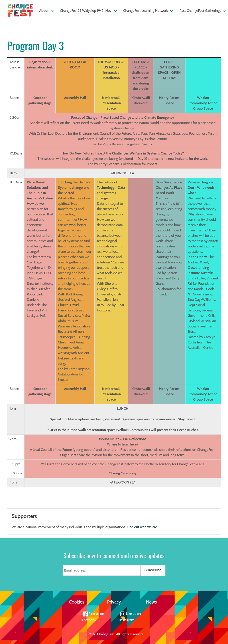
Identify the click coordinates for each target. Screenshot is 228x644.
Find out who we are (142, 527)
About (44, 11)
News (152, 602)
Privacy (114, 602)
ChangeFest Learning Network (146, 11)
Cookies (77, 602)
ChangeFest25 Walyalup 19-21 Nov (86, 11)
